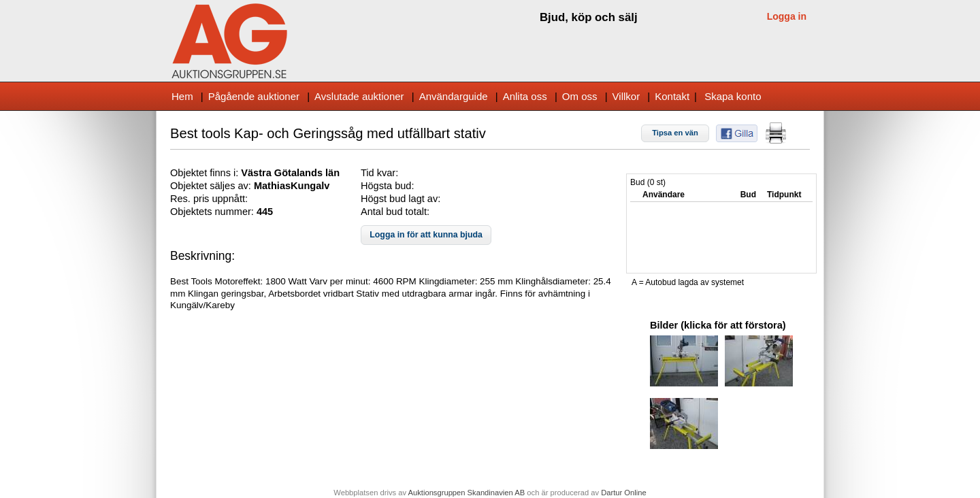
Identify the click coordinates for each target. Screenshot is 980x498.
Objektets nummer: (213, 212)
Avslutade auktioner (359, 96)
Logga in (787, 16)
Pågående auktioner (254, 96)
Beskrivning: (202, 256)
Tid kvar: (379, 173)
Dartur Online (624, 493)
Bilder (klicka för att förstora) (718, 325)
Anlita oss (525, 96)
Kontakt (672, 96)
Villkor (626, 96)
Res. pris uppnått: (209, 199)
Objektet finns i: (206, 173)
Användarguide (454, 96)
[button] (675, 133)
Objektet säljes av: (212, 186)
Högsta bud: (387, 186)
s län (328, 173)
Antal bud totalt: (395, 212)
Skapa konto (733, 96)
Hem (182, 96)
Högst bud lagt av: (401, 199)
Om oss (580, 96)
